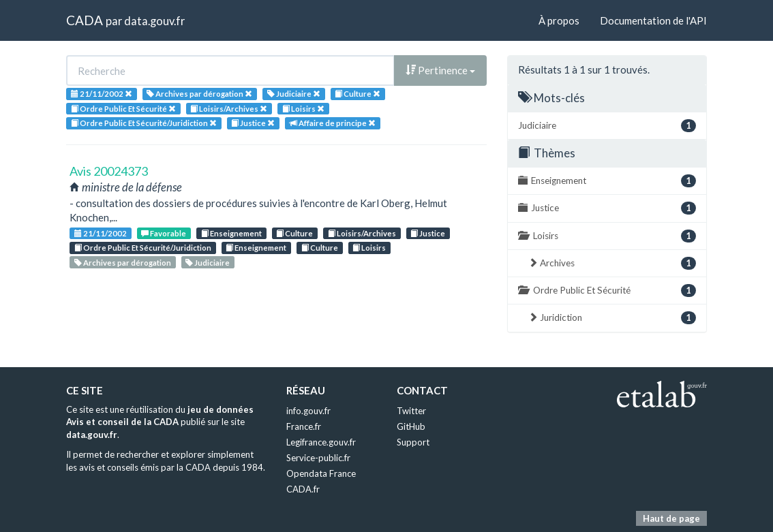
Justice (428, 233)
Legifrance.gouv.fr (321, 442)
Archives (612, 263)
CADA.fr (303, 489)
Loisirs (369, 248)
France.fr (304, 426)
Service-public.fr (318, 458)
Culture (294, 233)
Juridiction (612, 318)
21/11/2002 (101, 233)
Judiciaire (208, 263)
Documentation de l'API (653, 20)
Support (413, 442)
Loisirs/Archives (362, 233)
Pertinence (440, 70)
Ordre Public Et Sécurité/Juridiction (143, 248)
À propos (559, 20)
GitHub (411, 426)
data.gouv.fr (154, 21)
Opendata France (321, 473)
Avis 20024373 (109, 171)
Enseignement (231, 233)
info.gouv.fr (308, 411)
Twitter (411, 411)
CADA (85, 20)
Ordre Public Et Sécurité (607, 291)
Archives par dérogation (123, 263)
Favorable (164, 233)
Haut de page (671, 518)
